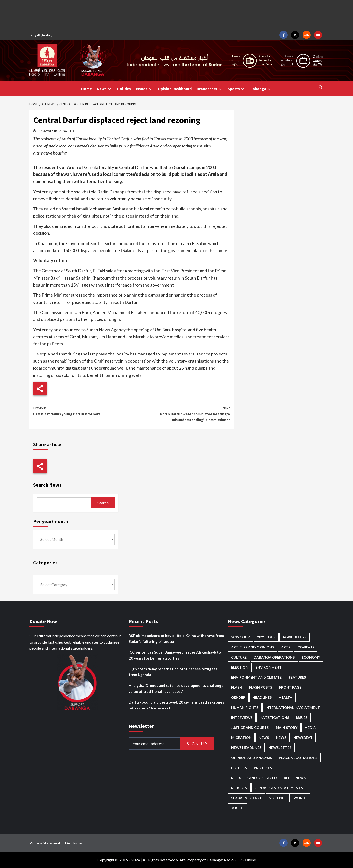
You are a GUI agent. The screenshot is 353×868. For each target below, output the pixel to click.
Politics (124, 89)
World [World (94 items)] (300, 798)
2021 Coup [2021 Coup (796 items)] (266, 637)
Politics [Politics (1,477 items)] (239, 768)
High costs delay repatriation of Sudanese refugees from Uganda (173, 672)
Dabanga (261, 89)
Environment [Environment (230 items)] (269, 667)
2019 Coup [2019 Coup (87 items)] (240, 637)
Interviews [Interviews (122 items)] (242, 717)
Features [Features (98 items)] (297, 677)
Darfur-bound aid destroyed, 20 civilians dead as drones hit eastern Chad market (176, 705)
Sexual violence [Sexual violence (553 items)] (247, 798)
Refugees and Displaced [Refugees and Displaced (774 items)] (254, 778)
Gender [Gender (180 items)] (238, 697)
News (105, 89)
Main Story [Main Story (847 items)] (287, 727)
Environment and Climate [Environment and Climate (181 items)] (256, 677)
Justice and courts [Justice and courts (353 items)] (250, 727)
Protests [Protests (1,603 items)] (263, 768)
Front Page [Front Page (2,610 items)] (290, 687)
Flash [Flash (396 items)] (237, 687)
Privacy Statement (45, 843)
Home (87, 89)
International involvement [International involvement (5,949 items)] (293, 707)
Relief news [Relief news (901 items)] (295, 778)
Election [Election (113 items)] (240, 667)
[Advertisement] (176, 15)
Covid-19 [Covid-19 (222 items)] (306, 647)
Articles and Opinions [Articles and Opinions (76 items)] (253, 647)
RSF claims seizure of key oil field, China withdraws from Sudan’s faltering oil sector (176, 638)
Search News (47, 485)
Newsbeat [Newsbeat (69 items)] (303, 738)
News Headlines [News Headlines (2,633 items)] (246, 748)
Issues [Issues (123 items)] (302, 717)
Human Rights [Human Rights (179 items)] (245, 707)
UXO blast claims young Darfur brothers (82, 411)
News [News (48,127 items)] (264, 738)
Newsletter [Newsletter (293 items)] (280, 748)
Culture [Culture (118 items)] (239, 657)
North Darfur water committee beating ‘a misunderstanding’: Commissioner (181, 414)
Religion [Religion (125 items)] (239, 788)
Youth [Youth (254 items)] (237, 808)
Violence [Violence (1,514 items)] (278, 798)
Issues (144, 89)
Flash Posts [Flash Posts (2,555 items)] (261, 687)
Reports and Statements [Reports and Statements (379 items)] (279, 788)
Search (103, 503)
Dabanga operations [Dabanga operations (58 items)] (274, 657)
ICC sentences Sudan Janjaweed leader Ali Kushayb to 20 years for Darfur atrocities (175, 655)
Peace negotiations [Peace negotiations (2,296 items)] (298, 758)
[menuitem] (42, 35)
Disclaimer (74, 843)
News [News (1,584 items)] (281, 738)
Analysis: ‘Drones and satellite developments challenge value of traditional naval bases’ (176, 688)
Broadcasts (210, 89)
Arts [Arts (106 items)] (286, 647)
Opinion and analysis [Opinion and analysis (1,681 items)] (252, 758)
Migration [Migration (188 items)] (241, 738)
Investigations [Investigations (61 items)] (274, 717)
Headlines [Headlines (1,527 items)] (262, 697)
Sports (237, 89)
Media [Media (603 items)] (310, 727)
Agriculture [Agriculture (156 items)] (295, 637)
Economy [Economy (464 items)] (311, 657)
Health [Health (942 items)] (286, 697)
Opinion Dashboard (175, 89)
